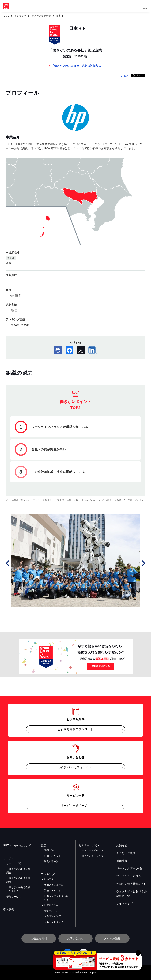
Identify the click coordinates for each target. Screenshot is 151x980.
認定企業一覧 (51, 862)
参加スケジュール (54, 885)
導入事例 (9, 909)
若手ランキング (53, 911)
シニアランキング (54, 922)
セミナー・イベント (93, 850)
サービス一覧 (14, 863)
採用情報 (122, 861)
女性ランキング (53, 916)
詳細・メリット (53, 856)
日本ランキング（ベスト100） (58, 898)
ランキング (20, 16)
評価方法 (49, 850)
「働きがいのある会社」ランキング (20, 889)
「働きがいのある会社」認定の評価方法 (76, 66)
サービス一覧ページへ (76, 805)
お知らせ (122, 845)
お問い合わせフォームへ (75, 767)
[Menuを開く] (145, 6)
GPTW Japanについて (17, 845)
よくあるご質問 (126, 853)
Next (143, 563)
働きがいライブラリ (93, 856)
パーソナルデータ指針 (130, 868)
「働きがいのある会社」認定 (20, 880)
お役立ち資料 (39, 938)
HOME (6, 16)
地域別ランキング (54, 905)
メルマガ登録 (112, 938)
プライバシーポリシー (130, 876)
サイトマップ (125, 903)
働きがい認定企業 (41, 16)
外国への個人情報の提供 (131, 884)
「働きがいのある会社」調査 (20, 871)
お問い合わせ (75, 938)
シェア (125, 76)
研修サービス (14, 897)
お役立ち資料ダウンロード (75, 729)
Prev (8, 563)
